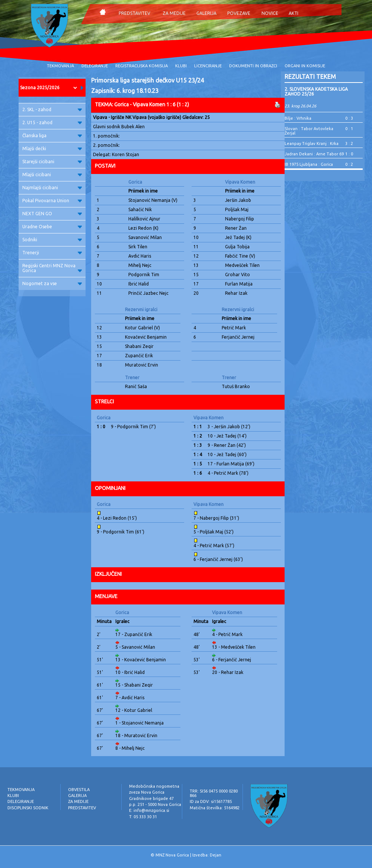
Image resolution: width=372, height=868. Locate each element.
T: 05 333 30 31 (143, 817)
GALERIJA (206, 13)
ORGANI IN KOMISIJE (305, 66)
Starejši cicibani (52, 162)
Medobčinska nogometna (154, 786)
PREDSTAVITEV (134, 13)
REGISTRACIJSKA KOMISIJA (142, 66)
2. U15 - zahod (52, 122)
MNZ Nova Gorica (172, 855)
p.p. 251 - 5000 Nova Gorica (155, 804)
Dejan (216, 855)
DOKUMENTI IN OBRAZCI (253, 66)
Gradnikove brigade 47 (151, 798)
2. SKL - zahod (52, 109)
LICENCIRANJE (208, 66)
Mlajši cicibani (52, 175)
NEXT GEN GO (52, 214)
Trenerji (52, 253)
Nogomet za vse (52, 283)
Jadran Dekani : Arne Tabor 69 (314, 154)
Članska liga (52, 135)
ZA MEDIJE (174, 13)
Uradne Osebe (52, 227)
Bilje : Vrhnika (298, 118)
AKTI (294, 13)
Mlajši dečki (52, 149)
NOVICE (270, 13)
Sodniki (52, 240)
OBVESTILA (79, 790)
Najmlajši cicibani (52, 188)
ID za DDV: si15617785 (211, 801)
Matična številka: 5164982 (215, 808)
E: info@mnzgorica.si (149, 810)
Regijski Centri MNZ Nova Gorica (52, 268)
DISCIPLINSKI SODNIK (28, 808)
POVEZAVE (239, 13)
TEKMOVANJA (60, 66)
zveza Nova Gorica (147, 792)
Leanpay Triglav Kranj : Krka (312, 143)
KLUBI (181, 66)
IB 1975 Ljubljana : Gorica (309, 164)
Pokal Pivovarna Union (52, 201)
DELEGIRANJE (95, 66)
